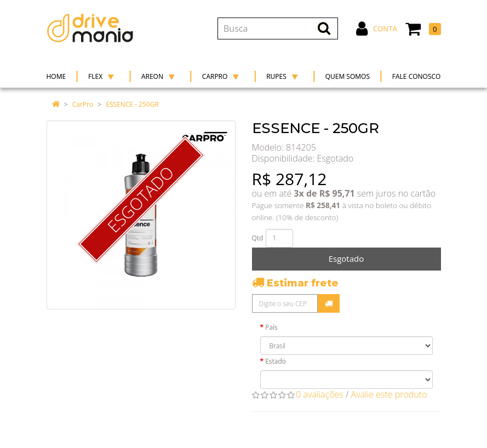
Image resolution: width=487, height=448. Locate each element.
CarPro (83, 104)
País (271, 327)
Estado (276, 361)
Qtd (258, 238)
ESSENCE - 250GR (132, 104)
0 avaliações (320, 394)
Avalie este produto (389, 394)
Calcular (329, 303)
